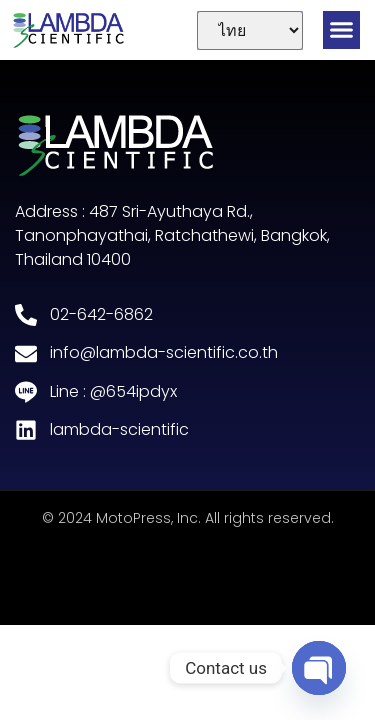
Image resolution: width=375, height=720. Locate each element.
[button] (342, 30)
